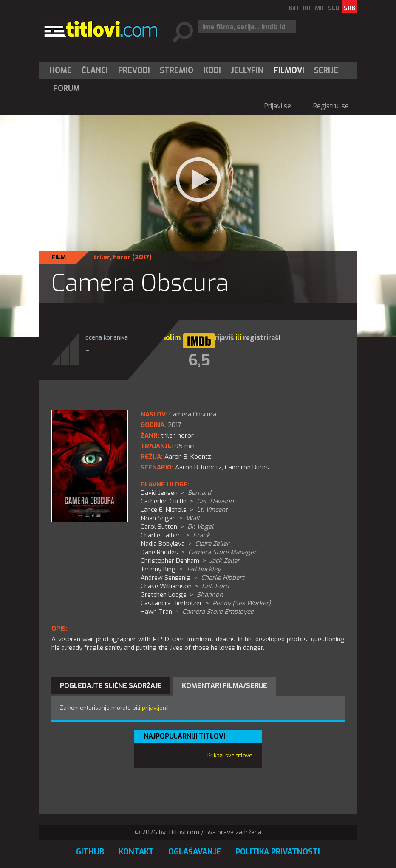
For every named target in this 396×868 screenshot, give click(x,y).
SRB (349, 8)
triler (102, 257)
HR (307, 8)
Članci (95, 70)
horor (122, 257)
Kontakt (136, 852)
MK (319, 8)
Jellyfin (247, 70)
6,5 (199, 360)
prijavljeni (155, 708)
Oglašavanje (195, 852)
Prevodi (134, 70)
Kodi (212, 70)
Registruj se (331, 106)
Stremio (177, 70)
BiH (293, 8)
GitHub (90, 852)
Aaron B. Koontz (198, 467)
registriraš (261, 338)
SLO (334, 8)
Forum (66, 88)
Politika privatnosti (278, 852)
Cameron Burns (247, 467)
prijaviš (222, 338)
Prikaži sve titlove (230, 755)
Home (61, 70)
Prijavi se (278, 106)
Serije (326, 70)
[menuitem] (62, 70)
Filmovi (289, 70)
